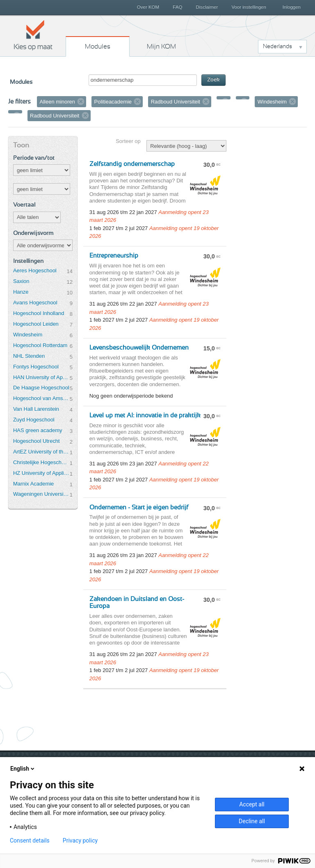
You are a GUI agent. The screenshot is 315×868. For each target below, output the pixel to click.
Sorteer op (128, 141)
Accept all (252, 804)
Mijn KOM (161, 46)
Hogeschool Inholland (39, 313)
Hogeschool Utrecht (37, 441)
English (23, 769)
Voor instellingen (249, 7)
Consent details (30, 840)
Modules (98, 46)
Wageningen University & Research (41, 494)
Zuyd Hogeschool (34, 420)
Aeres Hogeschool (35, 271)
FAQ (177, 7)
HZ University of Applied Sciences (41, 473)
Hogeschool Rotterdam (40, 345)
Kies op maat (33, 35)
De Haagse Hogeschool (41, 388)
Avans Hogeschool (35, 303)
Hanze (21, 292)
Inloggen (292, 7)
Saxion (21, 281)
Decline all (252, 821)
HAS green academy (38, 430)
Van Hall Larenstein (36, 409)
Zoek (213, 80)
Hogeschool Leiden (36, 324)
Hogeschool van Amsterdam (41, 398)
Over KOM (148, 7)
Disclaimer (207, 7)
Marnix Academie (33, 484)
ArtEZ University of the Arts (41, 452)
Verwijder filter (81, 101)
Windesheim (28, 335)
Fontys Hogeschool (36, 367)
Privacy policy (80, 840)
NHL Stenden (29, 356)
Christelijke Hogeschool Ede (41, 462)
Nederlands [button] (277, 46)
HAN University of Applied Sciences (41, 377)
